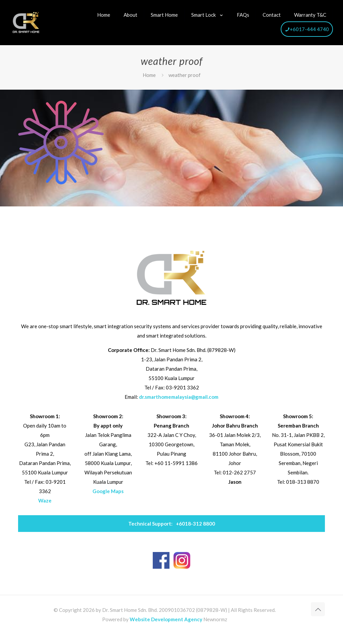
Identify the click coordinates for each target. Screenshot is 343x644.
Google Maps (108, 491)
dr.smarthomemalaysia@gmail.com (179, 397)
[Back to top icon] (318, 609)
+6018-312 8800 (172, 524)
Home (149, 75)
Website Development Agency (166, 619)
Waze (45, 500)
